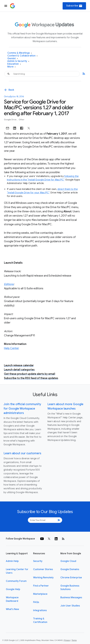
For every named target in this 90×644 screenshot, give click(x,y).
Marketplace (40, 594)
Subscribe (74, 6)
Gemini (13, 59)
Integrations (40, 610)
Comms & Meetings (20, 53)
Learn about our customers (22, 453)
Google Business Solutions (70, 588)
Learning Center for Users (17, 571)
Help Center (11, 348)
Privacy (67, 640)
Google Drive (10, 120)
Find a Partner (41, 586)
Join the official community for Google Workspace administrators (22, 409)
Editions (9, 284)
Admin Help (12, 561)
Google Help (13, 589)
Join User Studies (70, 606)
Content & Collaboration (22, 56)
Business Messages (71, 598)
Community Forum (16, 581)
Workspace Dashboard (12, 599)
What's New (12, 609)
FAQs (36, 602)
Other (22, 120)
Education (14, 64)
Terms (74, 640)
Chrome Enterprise (71, 578)
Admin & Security (18, 61)
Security (38, 561)
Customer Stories (43, 569)
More (12, 67)
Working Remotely (43, 578)
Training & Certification (40, 620)
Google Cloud (68, 561)
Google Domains (70, 569)
